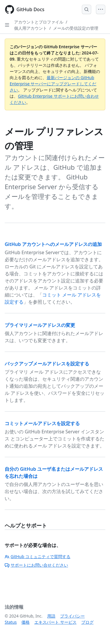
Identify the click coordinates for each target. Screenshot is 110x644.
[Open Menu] (101, 9)
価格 (26, 622)
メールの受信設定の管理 (76, 28)
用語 (51, 616)
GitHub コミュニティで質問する (38, 556)
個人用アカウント (31, 28)
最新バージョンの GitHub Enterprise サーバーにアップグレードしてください (53, 84)
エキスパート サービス (55, 622)
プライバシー (72, 616)
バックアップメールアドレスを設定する (47, 364)
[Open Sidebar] (7, 25)
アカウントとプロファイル (39, 22)
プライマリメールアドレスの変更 (40, 325)
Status (11, 622)
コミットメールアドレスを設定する (42, 423)
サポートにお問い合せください (36, 565)
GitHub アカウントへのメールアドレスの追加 (53, 244)
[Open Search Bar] (87, 9)
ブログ (87, 622)
